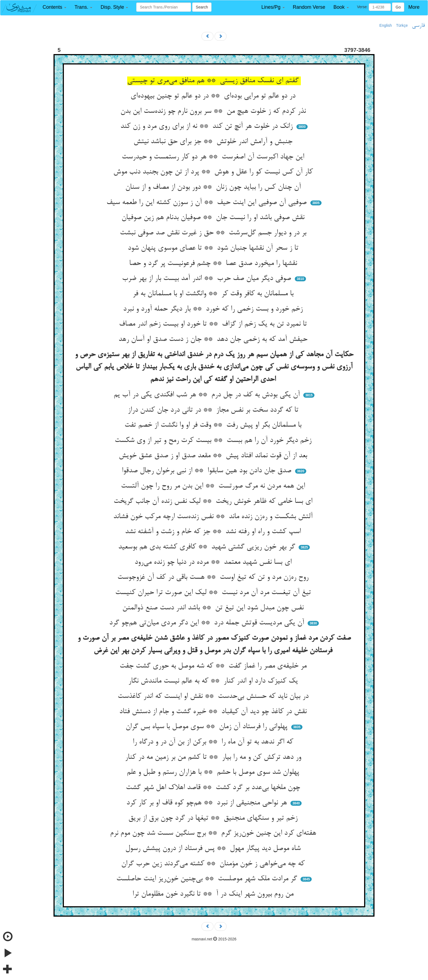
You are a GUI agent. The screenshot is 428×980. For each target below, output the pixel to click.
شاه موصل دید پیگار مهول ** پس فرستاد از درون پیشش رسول (214, 849)
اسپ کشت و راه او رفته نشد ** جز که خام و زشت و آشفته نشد (214, 532)
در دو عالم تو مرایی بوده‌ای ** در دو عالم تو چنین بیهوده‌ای (214, 96)
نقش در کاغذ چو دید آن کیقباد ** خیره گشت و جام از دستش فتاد (214, 712)
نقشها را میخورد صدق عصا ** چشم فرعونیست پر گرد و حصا (214, 264)
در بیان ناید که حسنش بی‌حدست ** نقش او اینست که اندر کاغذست (214, 696)
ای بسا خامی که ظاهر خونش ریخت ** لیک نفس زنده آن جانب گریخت (214, 501)
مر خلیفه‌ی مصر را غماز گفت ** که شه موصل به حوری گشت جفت (214, 666)
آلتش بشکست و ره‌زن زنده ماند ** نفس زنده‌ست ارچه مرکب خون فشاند (214, 517)
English (386, 25)
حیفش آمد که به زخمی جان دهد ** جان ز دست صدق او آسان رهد (214, 340)
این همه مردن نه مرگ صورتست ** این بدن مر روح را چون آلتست (214, 486)
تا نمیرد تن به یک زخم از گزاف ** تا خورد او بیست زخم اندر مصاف (214, 324)
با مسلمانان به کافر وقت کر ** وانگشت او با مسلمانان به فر (214, 294)
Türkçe (402, 25)
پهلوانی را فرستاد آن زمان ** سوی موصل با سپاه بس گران (208, 727)
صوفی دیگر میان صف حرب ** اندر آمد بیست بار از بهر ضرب (208, 279)
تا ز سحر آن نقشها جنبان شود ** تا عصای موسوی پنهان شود (214, 248)
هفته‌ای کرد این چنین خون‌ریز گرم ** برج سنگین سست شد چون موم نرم (214, 833)
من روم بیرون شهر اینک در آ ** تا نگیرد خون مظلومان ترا (214, 894)
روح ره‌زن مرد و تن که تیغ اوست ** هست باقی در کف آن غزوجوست (214, 577)
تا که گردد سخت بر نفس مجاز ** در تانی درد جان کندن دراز (214, 410)
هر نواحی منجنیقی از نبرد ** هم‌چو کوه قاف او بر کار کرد (208, 803)
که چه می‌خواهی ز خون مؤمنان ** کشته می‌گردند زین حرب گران (214, 864)
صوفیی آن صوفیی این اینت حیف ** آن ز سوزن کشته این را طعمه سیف (208, 203)
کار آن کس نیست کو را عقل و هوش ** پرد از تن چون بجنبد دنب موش (214, 172)
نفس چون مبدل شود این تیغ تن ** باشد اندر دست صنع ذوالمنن (214, 608)
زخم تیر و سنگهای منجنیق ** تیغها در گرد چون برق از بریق (214, 818)
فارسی (418, 26)
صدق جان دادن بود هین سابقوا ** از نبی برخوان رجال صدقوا (208, 471)
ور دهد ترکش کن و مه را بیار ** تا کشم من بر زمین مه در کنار (214, 757)
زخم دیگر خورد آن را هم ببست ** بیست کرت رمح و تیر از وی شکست (214, 441)
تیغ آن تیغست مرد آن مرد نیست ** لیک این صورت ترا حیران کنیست (214, 593)
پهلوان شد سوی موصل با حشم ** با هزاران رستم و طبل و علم (214, 772)
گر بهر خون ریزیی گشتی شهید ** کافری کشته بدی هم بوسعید (208, 547)
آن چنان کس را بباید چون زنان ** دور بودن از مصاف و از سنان (214, 187)
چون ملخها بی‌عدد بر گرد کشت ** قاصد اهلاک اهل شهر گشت (214, 788)
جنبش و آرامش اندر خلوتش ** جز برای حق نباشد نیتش (214, 142)
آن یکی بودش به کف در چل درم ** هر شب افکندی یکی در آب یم (208, 395)
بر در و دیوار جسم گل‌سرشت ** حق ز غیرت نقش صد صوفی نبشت (214, 233)
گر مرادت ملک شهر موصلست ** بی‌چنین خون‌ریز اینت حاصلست (208, 879)
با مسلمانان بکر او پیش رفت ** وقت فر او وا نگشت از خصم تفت (214, 425)
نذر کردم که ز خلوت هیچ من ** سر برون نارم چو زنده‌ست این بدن (214, 111)
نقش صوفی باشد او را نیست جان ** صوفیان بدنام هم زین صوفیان (214, 218)
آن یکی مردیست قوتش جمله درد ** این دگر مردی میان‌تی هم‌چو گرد (208, 623)
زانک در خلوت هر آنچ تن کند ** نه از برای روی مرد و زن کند (208, 126)
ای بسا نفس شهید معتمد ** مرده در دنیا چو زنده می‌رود (214, 562)
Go (398, 7)
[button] (54, 7)
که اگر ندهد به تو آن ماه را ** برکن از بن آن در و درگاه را (214, 742)
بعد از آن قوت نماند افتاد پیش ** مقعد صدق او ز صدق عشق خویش (214, 456)
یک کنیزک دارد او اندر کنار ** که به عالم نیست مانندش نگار (214, 681)
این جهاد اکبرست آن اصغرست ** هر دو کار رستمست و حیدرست (214, 157)
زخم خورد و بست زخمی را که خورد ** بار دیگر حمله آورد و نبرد (214, 309)
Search (202, 7)
